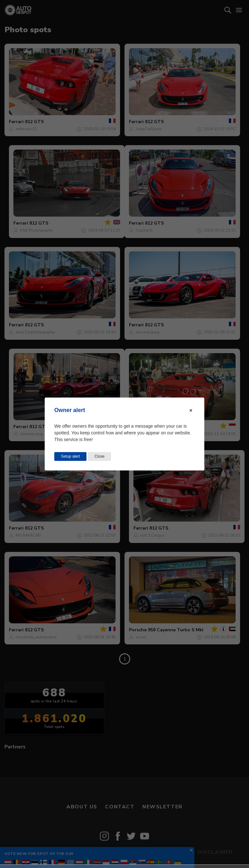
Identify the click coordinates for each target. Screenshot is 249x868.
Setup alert (70, 456)
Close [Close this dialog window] (99, 456)
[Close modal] (191, 411)
